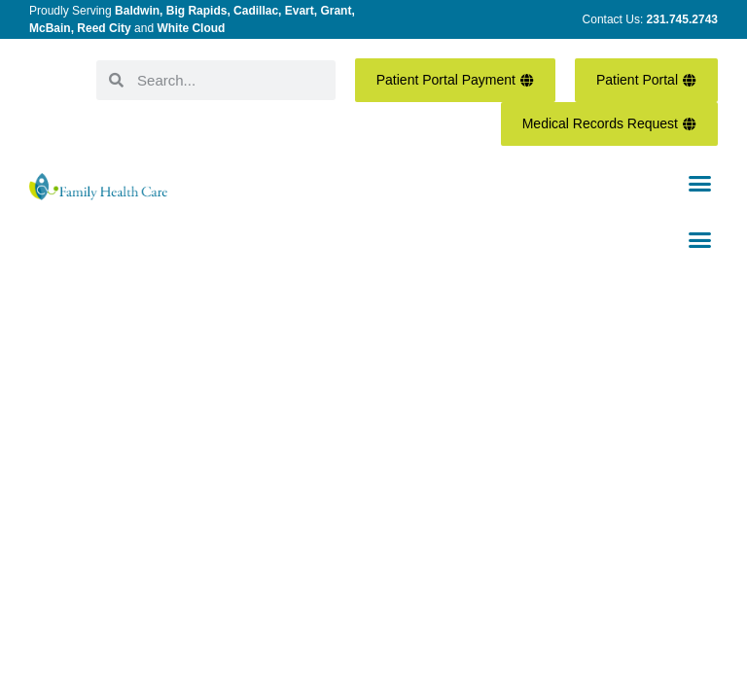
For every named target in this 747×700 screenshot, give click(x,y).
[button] (699, 184)
